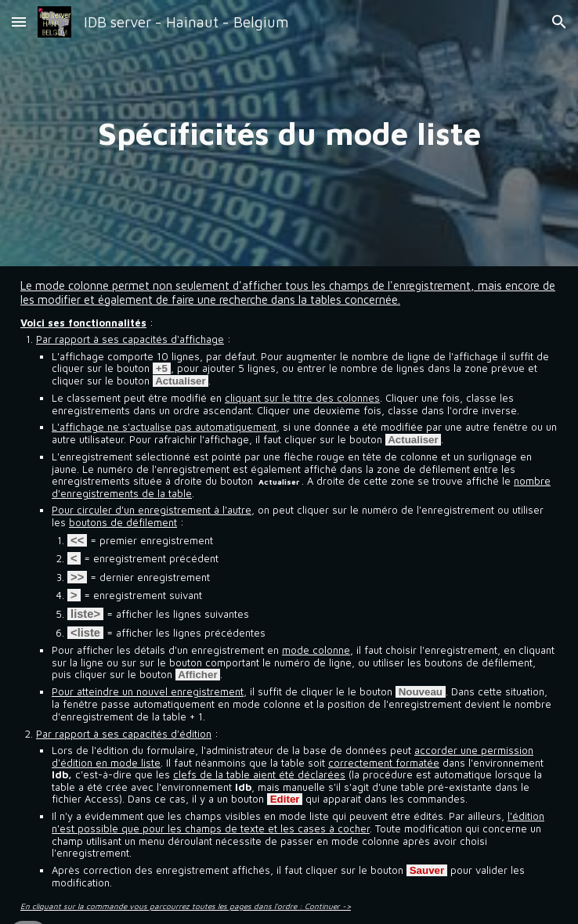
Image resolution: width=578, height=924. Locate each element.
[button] (19, 22)
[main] (289, 133)
